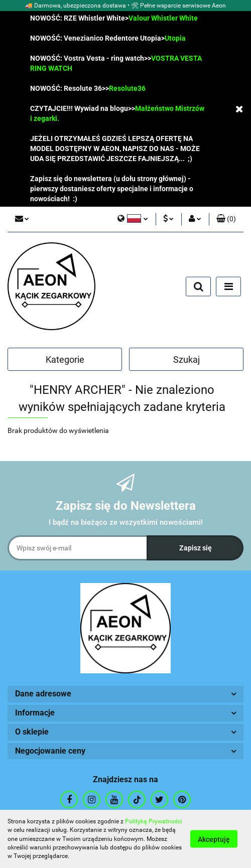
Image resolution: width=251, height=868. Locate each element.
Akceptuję (214, 839)
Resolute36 (127, 88)
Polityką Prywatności (154, 821)
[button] (226, 219)
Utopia (175, 38)
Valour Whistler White (163, 18)
